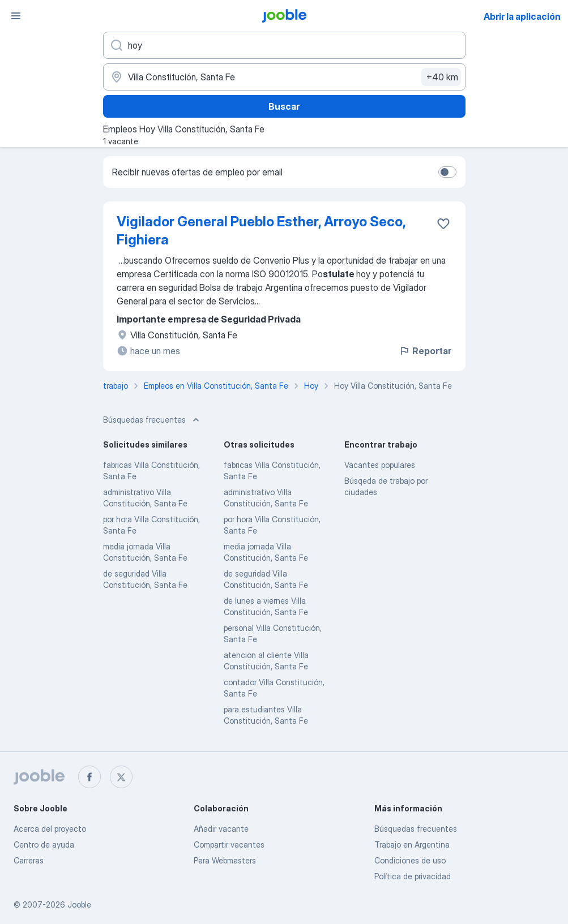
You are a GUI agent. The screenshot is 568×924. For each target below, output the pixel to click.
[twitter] (121, 777)
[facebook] (89, 777)
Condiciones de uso (410, 860)
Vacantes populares (380, 465)
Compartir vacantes (229, 845)
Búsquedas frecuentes (416, 829)
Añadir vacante (221, 829)
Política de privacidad (413, 876)
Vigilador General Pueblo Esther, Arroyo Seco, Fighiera (261, 231)
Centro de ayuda (44, 845)
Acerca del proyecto (50, 829)
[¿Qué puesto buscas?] (284, 45)
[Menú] (16, 16)
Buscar (284, 106)
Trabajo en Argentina (412, 845)
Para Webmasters (225, 860)
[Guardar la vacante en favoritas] (443, 224)
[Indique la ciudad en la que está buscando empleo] (284, 77)
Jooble (79, 904)
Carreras (29, 860)
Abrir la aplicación (522, 16)
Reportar (425, 351)
